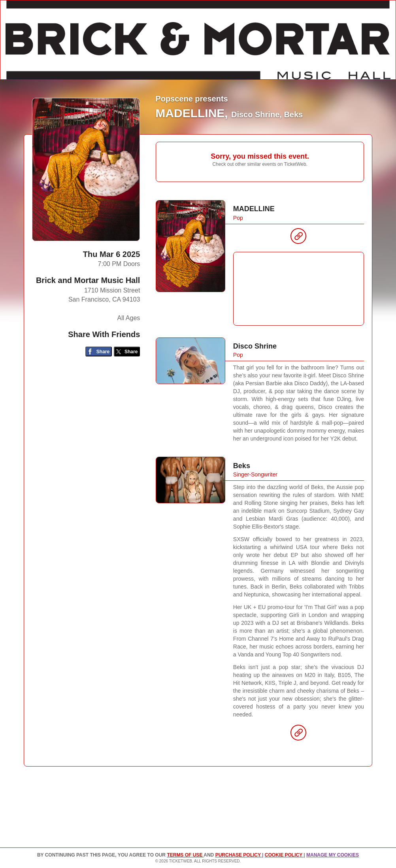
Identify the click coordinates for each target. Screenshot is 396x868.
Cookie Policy (284, 855)
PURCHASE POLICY (239, 855)
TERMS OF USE (185, 855)
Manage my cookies (333, 855)
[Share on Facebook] (99, 352)
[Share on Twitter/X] (127, 352)
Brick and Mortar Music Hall (88, 280)
